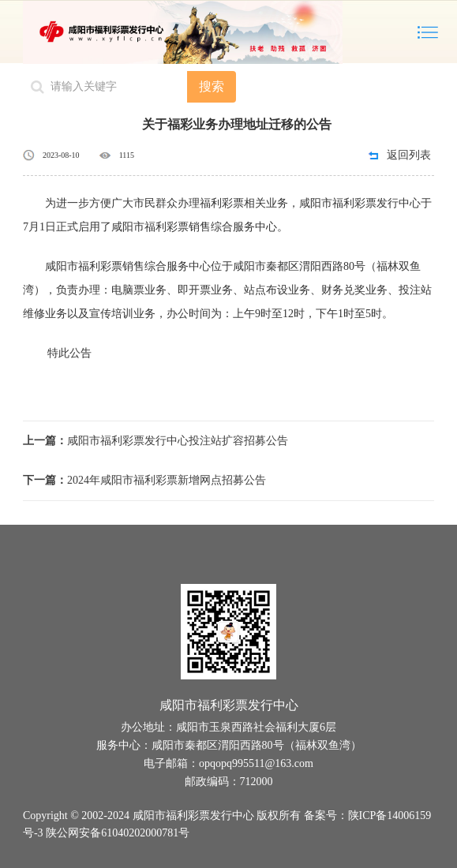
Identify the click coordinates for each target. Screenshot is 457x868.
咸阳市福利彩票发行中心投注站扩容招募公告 (155, 441)
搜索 (212, 86)
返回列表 (409, 155)
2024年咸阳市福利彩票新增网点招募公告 (144, 480)
